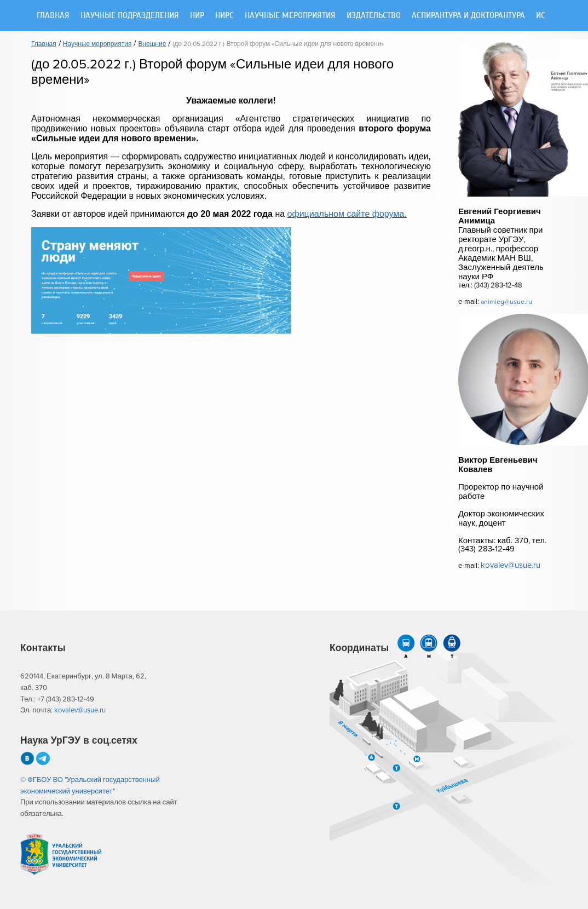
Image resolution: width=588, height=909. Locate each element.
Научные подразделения (130, 16)
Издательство (374, 16)
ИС (541, 16)
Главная (53, 16)
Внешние (152, 44)
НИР (197, 16)
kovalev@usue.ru (511, 565)
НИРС (224, 16)
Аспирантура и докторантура (468, 16)
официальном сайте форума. (347, 214)
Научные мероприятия (290, 16)
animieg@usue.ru (506, 302)
